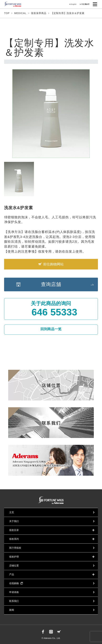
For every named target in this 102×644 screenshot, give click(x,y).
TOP (7, 13)
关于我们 (14, 521)
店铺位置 (14, 566)
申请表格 (14, 592)
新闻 (12, 610)
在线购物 (16, 583)
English (74, 4)
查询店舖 (51, 284)
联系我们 (14, 601)
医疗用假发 (15, 548)
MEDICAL (20, 13)
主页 (12, 512)
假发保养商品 (39, 13)
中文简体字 (85, 4)
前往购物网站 (53, 264)
